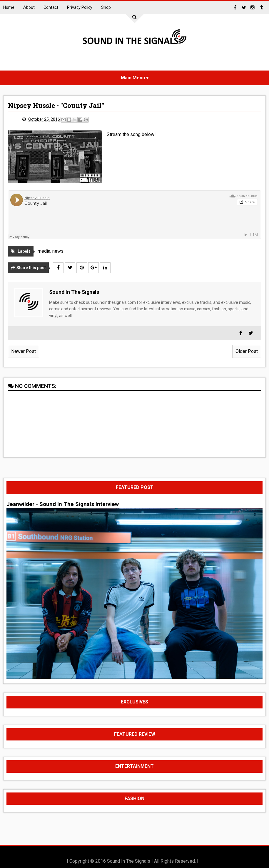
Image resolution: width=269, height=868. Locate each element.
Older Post (247, 351)
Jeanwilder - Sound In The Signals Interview (63, 504)
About (29, 7)
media (44, 251)
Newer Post (24, 351)
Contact (51, 7)
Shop (106, 7)
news (58, 251)
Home (9, 7)
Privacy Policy (80, 7)
